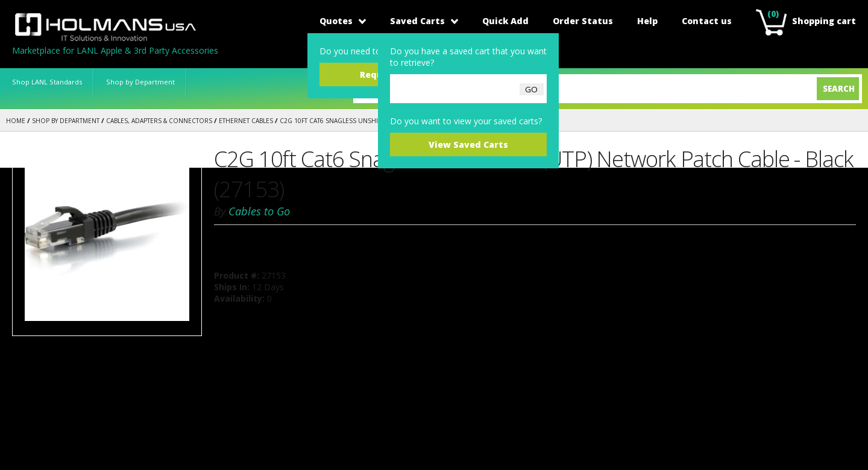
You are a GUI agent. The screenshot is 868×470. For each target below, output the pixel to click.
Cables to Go (259, 211)
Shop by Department (140, 82)
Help (647, 21)
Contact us (707, 21)
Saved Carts (424, 21)
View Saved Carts (468, 144)
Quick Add (505, 21)
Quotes (343, 21)
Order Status (583, 21)
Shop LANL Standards (47, 82)
